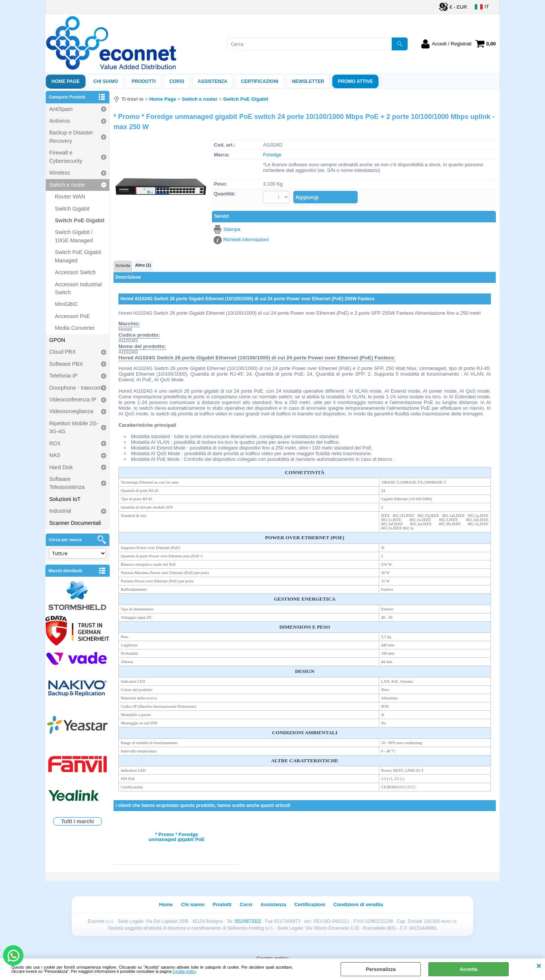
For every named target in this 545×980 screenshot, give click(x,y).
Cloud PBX (62, 352)
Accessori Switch (75, 272)
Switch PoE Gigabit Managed (78, 256)
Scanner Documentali (75, 523)
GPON (57, 340)
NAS (55, 455)
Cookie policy (184, 971)
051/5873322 (248, 921)
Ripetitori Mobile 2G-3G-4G (74, 427)
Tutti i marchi (78, 821)
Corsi (177, 81)
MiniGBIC (66, 304)
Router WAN (70, 197)
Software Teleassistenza (67, 483)
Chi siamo (106, 81)
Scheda (123, 265)
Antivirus (60, 121)
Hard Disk (61, 467)
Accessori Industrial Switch (78, 288)
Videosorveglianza (71, 411)
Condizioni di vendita (358, 904)
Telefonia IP (63, 376)
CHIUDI (539, 966)
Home (166, 904)
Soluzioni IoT (65, 499)
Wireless (60, 173)
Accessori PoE (72, 316)
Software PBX (66, 364)
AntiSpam (61, 109)
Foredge (272, 155)
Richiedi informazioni (246, 240)
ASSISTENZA (213, 81)
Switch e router (67, 185)
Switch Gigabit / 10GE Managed (74, 236)
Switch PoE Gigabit (80, 220)
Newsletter (308, 81)
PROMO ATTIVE (356, 81)
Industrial (60, 511)
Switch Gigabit (72, 209)
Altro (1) (143, 265)
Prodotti (144, 81)
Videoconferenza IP (73, 399)
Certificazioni (260, 81)
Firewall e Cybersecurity (66, 157)
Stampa (232, 229)
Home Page (66, 81)
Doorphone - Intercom (76, 388)
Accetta (469, 969)
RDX (55, 443)
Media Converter (75, 328)
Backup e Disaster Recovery (71, 137)
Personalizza (381, 969)
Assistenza (273, 904)
